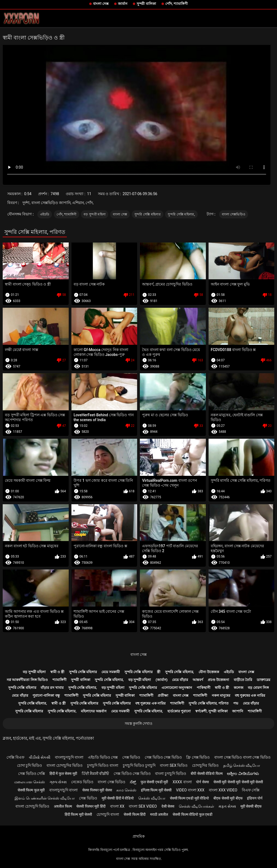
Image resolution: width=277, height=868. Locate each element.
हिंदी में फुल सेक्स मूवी (63, 774)
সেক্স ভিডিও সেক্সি (32, 774)
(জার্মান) (161, 680)
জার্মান (123, 4)
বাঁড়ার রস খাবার (52, 688)
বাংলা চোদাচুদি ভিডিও (32, 806)
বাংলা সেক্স (101, 4)
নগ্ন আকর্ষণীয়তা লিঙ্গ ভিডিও (27, 680)
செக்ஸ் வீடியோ (152, 798)
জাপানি (238, 711)
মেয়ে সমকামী (111, 672)
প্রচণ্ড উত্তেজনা (218, 680)
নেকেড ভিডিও (82, 782)
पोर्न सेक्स (202, 782)
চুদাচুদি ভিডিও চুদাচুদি (139, 765)
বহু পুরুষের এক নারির (250, 695)
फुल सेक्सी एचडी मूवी (154, 782)
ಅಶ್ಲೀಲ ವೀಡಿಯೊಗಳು (243, 774)
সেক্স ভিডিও (131, 757)
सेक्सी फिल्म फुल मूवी (31, 790)
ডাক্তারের (263, 680)
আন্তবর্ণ (198, 680)
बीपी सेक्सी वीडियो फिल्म (207, 774)
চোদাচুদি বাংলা (108, 814)
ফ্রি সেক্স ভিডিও (198, 757)
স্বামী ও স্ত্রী (57, 672)
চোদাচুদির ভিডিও (205, 765)
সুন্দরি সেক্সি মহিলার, (181, 214)
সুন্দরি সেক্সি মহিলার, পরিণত (209, 703)
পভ (236, 703)
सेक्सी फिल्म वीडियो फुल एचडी (192, 814)
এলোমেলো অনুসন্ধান (177, 688)
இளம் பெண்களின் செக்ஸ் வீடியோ (44, 798)
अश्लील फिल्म (63, 806)
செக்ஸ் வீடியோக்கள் (196, 806)
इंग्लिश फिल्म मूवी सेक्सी (156, 790)
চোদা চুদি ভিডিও (30, 765)
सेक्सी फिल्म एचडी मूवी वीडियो (189, 798)
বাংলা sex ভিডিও (174, 765)
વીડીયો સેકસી (40, 757)
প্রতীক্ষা (163, 695)
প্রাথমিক (139, 836)
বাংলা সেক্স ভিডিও (111, 782)
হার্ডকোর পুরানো (179, 711)
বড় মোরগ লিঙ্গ (258, 688)
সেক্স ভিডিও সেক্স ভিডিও (163, 757)
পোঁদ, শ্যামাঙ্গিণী (177, 4)
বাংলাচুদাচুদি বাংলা (69, 757)
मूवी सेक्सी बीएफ (251, 806)
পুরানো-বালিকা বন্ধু (46, 695)
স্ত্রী (159, 672)
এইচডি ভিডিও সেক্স (103, 757)
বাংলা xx (117, 806)
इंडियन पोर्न (255, 798)
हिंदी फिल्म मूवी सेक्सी (78, 814)
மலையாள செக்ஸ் (29, 782)
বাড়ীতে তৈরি (243, 680)
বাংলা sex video (143, 806)
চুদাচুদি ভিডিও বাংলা (103, 765)
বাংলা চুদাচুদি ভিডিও (171, 774)
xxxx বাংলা (182, 782)
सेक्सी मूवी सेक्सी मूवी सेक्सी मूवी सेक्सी (238, 782)
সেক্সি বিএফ (15, 757)
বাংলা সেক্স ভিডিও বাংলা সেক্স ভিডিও (242, 757)
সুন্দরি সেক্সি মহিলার (148, 214)
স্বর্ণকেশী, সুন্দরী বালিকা (212, 711)
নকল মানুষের (221, 695)
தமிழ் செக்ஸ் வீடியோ (242, 765)
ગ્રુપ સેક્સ (58, 782)
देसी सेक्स (168, 806)
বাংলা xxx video (223, 790)
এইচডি (45, 214)
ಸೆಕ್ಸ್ (133, 782)
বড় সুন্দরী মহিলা (95, 214)
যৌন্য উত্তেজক (209, 672)
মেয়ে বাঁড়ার (180, 680)
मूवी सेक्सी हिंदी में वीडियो (118, 798)
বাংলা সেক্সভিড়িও (234, 214)
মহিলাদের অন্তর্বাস (94, 711)
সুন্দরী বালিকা (146, 4)
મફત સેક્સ (227, 806)
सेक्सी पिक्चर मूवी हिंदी (91, 806)
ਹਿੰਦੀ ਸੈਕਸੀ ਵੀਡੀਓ (95, 774)
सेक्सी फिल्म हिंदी (135, 814)
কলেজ (239, 688)
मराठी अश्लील (159, 814)
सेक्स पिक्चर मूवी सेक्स (97, 790)
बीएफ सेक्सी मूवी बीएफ (228, 798)
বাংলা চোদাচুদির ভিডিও (65, 765)
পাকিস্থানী (204, 688)
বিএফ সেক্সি (251, 790)
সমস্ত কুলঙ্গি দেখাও (139, 723)
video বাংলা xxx (190, 790)
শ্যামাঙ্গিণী (60, 680)
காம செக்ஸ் (126, 790)
